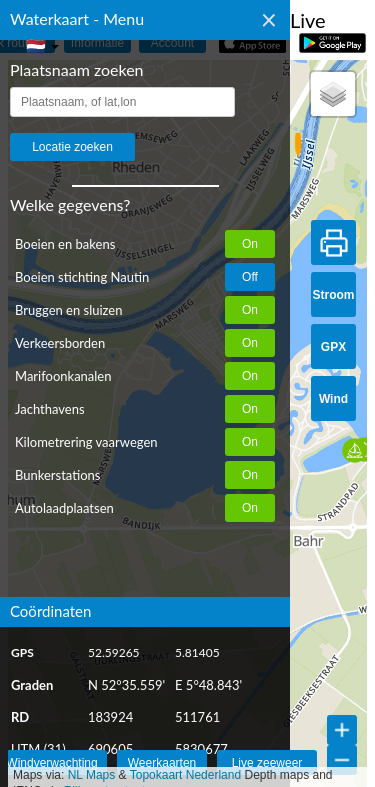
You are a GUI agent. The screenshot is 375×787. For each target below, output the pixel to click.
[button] (306, 143)
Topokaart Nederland (185, 775)
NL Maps (92, 775)
